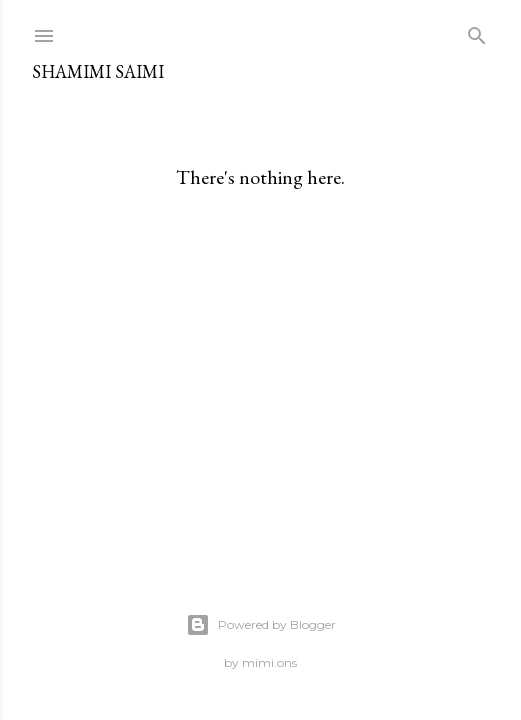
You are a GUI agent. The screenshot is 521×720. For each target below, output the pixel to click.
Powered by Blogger (261, 625)
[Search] (477, 31)
